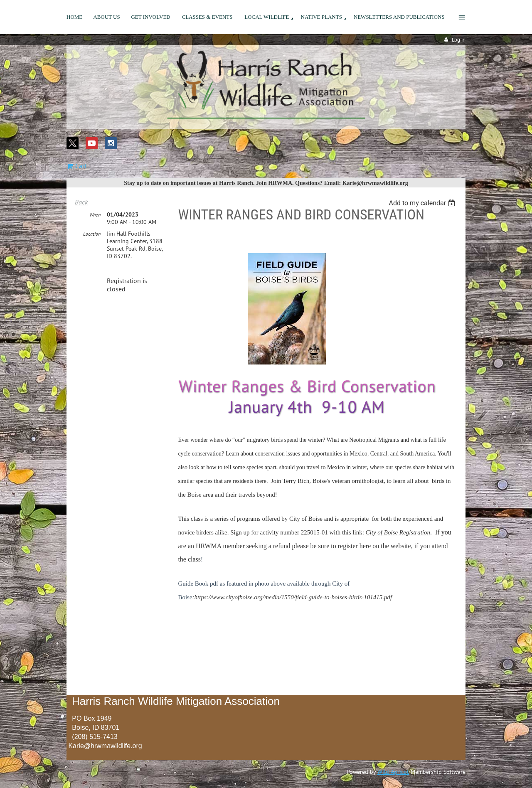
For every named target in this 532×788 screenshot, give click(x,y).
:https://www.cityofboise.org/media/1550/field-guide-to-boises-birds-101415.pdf (293, 597)
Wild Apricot (393, 772)
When (95, 215)
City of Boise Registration (398, 532)
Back (81, 202)
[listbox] (423, 203)
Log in (459, 40)
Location (92, 234)
